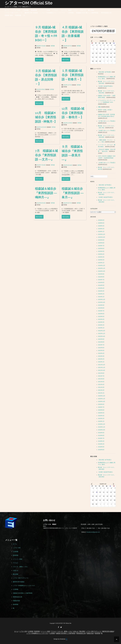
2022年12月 (102, 331)
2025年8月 (101, 243)
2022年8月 (101, 342)
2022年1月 (101, 362)
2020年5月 (101, 413)
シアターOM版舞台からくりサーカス (53, 13)
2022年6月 (101, 348)
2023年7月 (101, 311)
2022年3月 (101, 356)
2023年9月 (101, 305)
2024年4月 (101, 288)
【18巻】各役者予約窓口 (105, 86)
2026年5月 (101, 223)
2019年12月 (102, 424)
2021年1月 (101, 393)
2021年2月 (101, 390)
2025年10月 (102, 237)
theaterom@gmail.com (93, 532)
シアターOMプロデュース (14, 13)
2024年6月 (101, 282)
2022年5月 (101, 350)
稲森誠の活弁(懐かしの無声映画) (87, 13)
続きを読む (39, 62)
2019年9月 (101, 433)
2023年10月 (102, 302)
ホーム (7, 10)
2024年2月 (101, 294)
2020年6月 (101, 410)
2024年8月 (101, 277)
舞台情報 (91, 10)
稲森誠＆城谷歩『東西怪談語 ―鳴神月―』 (46, 214)
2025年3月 (101, 257)
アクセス (55, 10)
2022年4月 (101, 353)
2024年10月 (102, 271)
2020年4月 (101, 416)
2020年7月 (101, 407)
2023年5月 (101, 316)
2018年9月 (101, 447)
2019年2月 (101, 444)
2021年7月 (101, 376)
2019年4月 (101, 441)
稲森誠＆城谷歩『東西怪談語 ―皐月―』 (73, 214)
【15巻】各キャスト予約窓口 (107, 163)
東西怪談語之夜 (106, 13)
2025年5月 (101, 251)
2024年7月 (101, 280)
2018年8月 (101, 450)
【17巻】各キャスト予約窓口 (107, 121)
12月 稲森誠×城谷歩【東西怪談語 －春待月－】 (73, 134)
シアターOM (16, 10)
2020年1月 (101, 421)
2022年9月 (101, 339)
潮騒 (99, 107)
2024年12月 (102, 265)
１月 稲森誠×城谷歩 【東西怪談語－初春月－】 (73, 96)
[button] (24, 16)
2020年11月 (102, 399)
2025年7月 (101, 246)
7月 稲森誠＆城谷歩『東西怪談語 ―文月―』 (46, 177)
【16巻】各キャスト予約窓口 (107, 131)
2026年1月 (101, 231)
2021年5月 (101, 382)
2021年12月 (102, 365)
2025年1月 (101, 263)
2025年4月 (101, 254)
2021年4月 (101, 384)
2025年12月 (102, 234)
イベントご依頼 (45, 10)
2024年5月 (101, 285)
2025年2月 (101, 260)
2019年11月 (102, 427)
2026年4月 (101, 226)
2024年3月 (101, 291)
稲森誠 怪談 (9, 15)
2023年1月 (101, 328)
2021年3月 (101, 387)
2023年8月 (101, 308)
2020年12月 (102, 396)
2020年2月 (101, 418)
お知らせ (83, 10)
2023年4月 (101, 319)
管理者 (53, 48)
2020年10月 (102, 401)
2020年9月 (101, 404)
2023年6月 (101, 314)
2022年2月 (101, 359)
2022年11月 (102, 333)
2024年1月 (101, 297)
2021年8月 (101, 373)
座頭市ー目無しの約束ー (105, 110)
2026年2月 (101, 229)
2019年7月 (101, 438)
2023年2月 (101, 325)
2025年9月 (101, 240)
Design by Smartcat (60, 639)
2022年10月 (102, 336)
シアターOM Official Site (29, 3)
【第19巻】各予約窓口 (105, 72)
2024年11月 (102, 268)
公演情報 (26, 10)
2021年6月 (101, 379)
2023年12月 (102, 299)
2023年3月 (101, 322)
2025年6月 (101, 248)
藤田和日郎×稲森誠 (31, 13)
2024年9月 (101, 274)
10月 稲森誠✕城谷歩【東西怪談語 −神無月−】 (46, 139)
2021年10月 (102, 370)
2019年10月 (102, 430)
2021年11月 (102, 367)
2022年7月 (101, 345)
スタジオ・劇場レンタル (69, 10)
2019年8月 (101, 435)
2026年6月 (101, 220)
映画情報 (34, 10)
